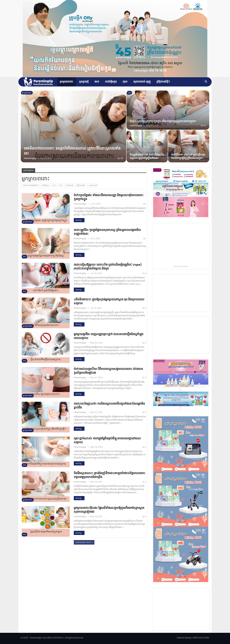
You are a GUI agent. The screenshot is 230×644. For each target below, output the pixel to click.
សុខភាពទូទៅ (93, 185)
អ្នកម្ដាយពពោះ (67, 82)
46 (120, 158)
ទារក (97, 82)
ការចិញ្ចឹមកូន (111, 82)
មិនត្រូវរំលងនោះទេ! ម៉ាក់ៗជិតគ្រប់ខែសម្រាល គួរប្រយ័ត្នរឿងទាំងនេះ (147, 156)
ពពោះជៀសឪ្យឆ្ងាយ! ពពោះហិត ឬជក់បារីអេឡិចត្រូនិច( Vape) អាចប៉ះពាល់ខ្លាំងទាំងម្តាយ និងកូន (108, 267)
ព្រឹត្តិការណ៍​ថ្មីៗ (163, 82)
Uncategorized (30, 185)
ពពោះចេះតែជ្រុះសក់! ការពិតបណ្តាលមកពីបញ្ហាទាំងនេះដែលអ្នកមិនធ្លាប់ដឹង (109, 406)
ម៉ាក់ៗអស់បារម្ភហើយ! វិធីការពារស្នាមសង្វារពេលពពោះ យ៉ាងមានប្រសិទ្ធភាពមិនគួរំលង (108, 371)
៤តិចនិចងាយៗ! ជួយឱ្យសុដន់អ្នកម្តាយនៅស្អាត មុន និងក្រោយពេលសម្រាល (109, 301)
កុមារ (125, 82)
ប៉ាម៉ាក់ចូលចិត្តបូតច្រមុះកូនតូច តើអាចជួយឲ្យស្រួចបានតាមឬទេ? (163, 121)
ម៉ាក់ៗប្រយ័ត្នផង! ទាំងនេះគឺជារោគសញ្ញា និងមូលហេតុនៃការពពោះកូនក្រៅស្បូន (109, 197)
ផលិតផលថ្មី (69, 185)
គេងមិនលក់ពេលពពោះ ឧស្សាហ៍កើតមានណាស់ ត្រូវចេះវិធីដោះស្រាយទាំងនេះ (72, 151)
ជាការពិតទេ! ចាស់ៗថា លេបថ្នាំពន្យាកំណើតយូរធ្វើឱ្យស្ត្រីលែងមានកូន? (188, 156)
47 (203, 125)
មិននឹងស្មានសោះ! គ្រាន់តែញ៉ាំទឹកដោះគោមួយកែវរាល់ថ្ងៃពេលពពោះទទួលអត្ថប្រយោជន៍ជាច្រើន (110, 475)
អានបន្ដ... (79, 220)
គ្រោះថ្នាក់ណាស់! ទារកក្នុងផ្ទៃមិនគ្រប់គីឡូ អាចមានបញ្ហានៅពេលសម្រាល (107, 440)
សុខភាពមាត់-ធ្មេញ (142, 82)
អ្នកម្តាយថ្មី (84, 82)
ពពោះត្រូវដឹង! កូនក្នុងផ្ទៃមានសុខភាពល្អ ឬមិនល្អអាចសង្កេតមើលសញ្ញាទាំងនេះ (107, 232)
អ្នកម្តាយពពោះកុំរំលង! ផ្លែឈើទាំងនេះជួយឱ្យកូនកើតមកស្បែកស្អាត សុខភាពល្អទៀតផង (109, 510)
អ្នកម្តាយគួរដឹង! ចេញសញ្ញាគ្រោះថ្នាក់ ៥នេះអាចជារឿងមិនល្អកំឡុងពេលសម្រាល (109, 336)
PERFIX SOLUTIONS (201, 638)
